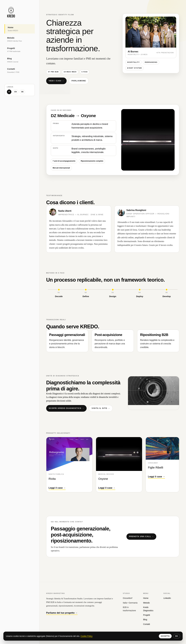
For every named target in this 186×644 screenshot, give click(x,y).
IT (9, 92)
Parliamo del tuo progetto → (62, 613)
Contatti (147, 624)
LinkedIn (167, 598)
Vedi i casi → (56, 81)
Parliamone (79, 81)
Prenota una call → (141, 536)
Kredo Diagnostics (148, 609)
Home (146, 598)
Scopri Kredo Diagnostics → (66, 408)
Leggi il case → (57, 488)
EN (16, 92)
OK (177, 636)
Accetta (165, 636)
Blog (145, 620)
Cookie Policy (87, 636)
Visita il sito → (101, 408)
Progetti (147, 615)
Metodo (147, 603)
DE (22, 92)
